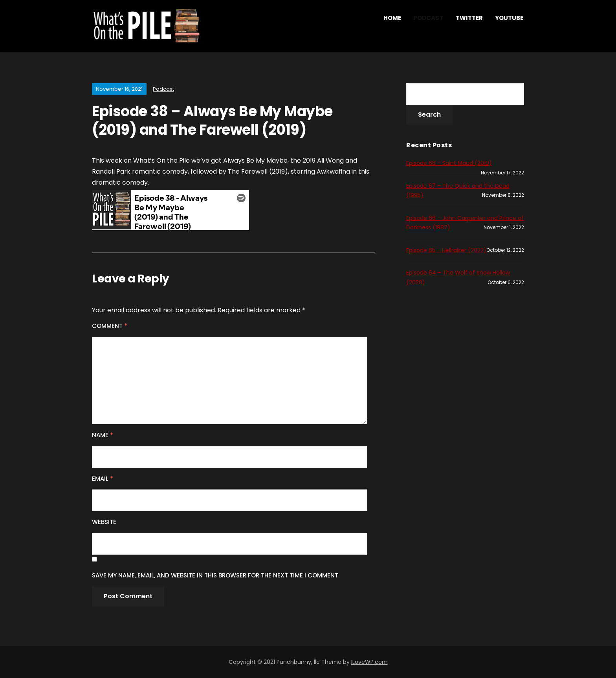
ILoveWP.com (369, 662)
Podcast (428, 18)
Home (392, 18)
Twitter (469, 18)
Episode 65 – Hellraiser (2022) (446, 250)
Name (103, 435)
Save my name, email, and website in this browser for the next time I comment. (216, 575)
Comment (110, 326)
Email (103, 479)
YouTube (509, 18)
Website (104, 522)
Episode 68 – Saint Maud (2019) (449, 163)
